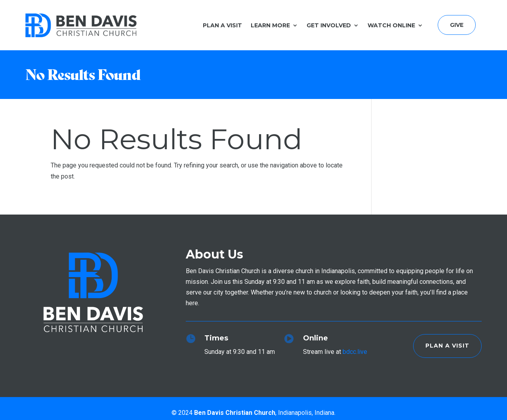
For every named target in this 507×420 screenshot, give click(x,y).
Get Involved (329, 25)
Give (457, 25)
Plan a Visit (222, 25)
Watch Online (391, 25)
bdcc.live (355, 352)
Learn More (270, 25)
